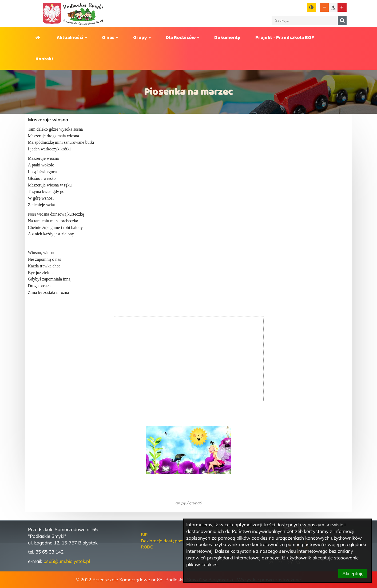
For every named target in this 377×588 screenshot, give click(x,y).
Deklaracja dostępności (164, 541)
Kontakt (44, 59)
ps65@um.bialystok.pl (67, 561)
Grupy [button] (142, 38)
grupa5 (195, 503)
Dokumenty (227, 38)
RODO (147, 547)
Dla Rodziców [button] (182, 38)
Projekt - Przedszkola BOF (285, 38)
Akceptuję (353, 573)
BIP (144, 535)
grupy (180, 503)
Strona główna (39, 38)
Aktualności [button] (72, 38)
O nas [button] (110, 38)
